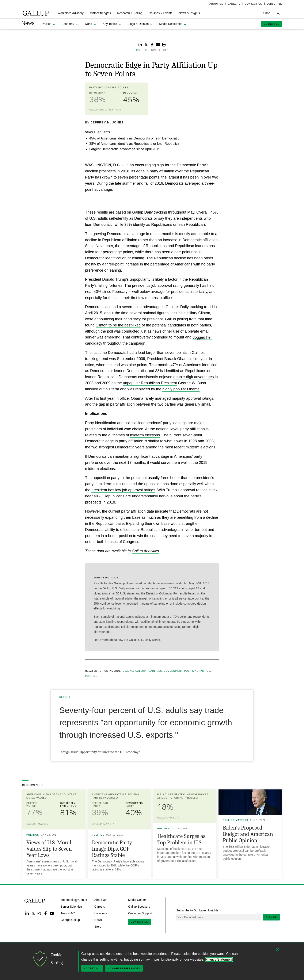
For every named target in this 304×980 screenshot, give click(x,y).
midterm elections (145, 435)
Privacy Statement (219, 959)
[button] (71, 13)
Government (173, 671)
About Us (100, 900)
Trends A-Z (68, 913)
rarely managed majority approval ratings (179, 398)
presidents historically (189, 292)
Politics (91, 676)
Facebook (45, 913)
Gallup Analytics (145, 551)
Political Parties (197, 671)
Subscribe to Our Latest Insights (197, 910)
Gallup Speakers (139, 907)
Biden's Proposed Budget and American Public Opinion (248, 834)
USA (125, 671)
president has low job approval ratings (123, 490)
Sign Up (271, 917)
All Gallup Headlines (146, 671)
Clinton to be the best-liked (118, 325)
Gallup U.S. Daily (140, 640)
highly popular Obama (181, 389)
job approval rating (167, 286)
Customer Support (140, 913)
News (98, 920)
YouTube (52, 913)
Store (98, 927)
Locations (101, 913)
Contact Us (140, 922)
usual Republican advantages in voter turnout (169, 530)
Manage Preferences (124, 968)
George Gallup (70, 920)
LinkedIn (27, 913)
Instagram (39, 913)
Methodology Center (74, 900)
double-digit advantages (193, 377)
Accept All (92, 968)
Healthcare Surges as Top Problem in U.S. (181, 839)
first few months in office (151, 298)
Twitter (33, 913)
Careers (100, 907)
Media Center (137, 900)
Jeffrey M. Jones (107, 122)
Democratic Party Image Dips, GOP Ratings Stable (112, 849)
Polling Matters (235, 820)
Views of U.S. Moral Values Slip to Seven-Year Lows (50, 849)
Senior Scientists (72, 907)
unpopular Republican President (150, 383)
